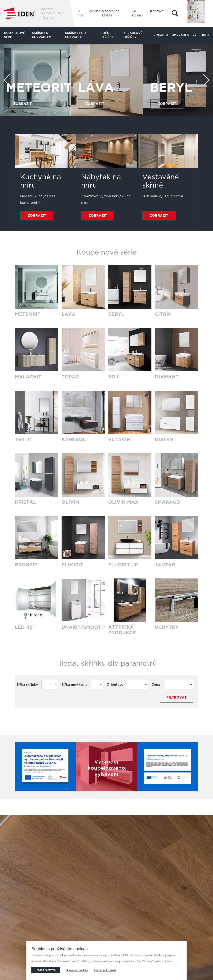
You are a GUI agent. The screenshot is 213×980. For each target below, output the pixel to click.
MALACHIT (29, 377)
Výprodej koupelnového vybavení (106, 769)
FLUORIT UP (124, 565)
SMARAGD (168, 502)
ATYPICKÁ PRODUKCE (123, 630)
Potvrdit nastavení (46, 970)
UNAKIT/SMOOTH (85, 627)
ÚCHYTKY (167, 627)
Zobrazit (22, 104)
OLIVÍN (71, 502)
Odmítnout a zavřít (105, 970)
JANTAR (166, 565)
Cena (156, 685)
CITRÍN (164, 314)
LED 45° (25, 627)
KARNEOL (74, 440)
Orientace (115, 685)
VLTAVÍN (120, 440)
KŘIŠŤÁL (26, 502)
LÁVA (98, 88)
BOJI (114, 377)
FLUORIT (73, 565)
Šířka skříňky (27, 685)
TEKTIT (24, 440)
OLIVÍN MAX (124, 502)
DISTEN (164, 440)
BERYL (173, 88)
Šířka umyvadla (74, 685)
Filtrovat (176, 698)
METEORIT (42, 88)
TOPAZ (71, 377)
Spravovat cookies (77, 970)
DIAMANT (167, 377)
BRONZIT (27, 565)
